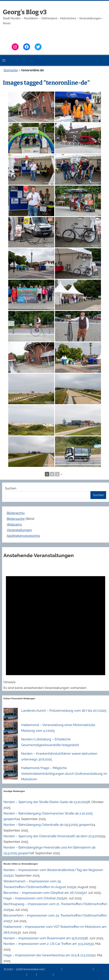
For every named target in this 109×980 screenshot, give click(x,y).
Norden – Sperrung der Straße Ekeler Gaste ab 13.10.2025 (46, 802)
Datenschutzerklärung (78, 969)
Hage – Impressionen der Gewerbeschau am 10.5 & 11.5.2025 (48, 955)
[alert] (56, 627)
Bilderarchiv (16, 513)
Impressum (54, 969)
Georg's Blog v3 (25, 12)
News (32, 974)
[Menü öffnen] (4, 60)
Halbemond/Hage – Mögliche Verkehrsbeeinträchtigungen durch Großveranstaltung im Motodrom (64, 774)
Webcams (14, 524)
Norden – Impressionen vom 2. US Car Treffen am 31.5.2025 (47, 944)
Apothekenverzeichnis (23, 536)
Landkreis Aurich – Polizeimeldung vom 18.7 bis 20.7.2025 (64, 711)
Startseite (11, 70)
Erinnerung (45, 974)
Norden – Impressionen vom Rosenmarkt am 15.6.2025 (44, 938)
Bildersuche (16, 519)
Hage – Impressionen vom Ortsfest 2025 (34, 898)
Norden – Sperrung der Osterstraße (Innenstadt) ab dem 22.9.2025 (53, 836)
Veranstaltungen (19, 530)
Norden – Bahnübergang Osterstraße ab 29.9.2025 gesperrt (48, 825)
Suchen (11, 488)
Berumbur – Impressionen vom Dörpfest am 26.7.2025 (43, 893)
